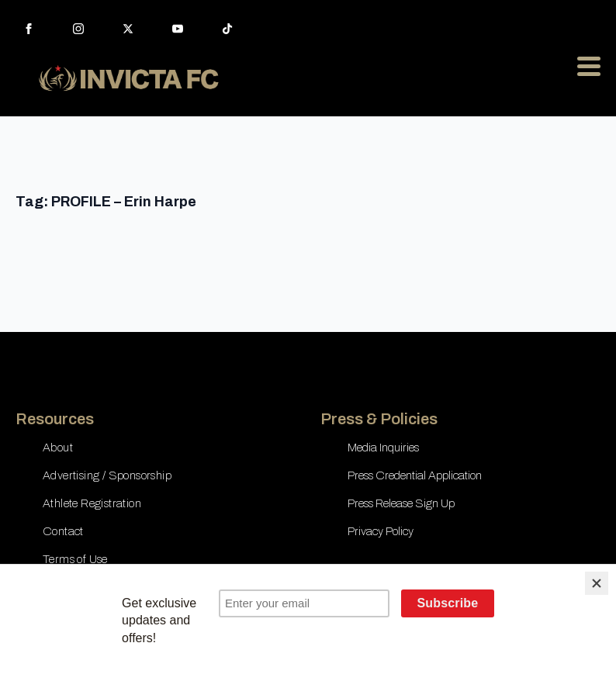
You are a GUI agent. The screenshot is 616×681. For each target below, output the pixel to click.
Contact (63, 531)
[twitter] (128, 29)
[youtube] (178, 29)
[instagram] (78, 29)
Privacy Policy (381, 531)
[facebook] (29, 29)
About (58, 448)
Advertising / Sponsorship (107, 475)
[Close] (597, 583)
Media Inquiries (383, 448)
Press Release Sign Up (401, 503)
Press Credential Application (415, 475)
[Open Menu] (589, 66)
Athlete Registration (92, 503)
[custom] (227, 29)
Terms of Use (75, 559)
